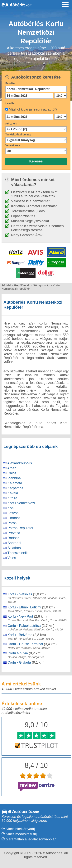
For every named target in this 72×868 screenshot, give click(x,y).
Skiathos (12, 548)
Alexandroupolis (18, 463)
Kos (8, 508)
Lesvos (11, 513)
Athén (10, 468)
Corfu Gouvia (16, 653)
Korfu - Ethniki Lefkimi (22, 607)
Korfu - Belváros (18, 635)
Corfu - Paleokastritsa (22, 626)
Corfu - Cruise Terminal (23, 644)
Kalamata (13, 483)
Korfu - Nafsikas (18, 594)
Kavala (11, 493)
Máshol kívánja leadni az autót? (33, 109)
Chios (10, 473)
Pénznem (11, 124)
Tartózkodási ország (18, 134)
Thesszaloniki (16, 553)
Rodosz (11, 538)
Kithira (10, 498)
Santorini (12, 543)
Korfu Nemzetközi (19, 503)
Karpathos (13, 488)
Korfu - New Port (18, 616)
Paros (10, 523)
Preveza (12, 533)
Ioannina (12, 478)
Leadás (10, 103)
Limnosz (12, 518)
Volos (10, 558)
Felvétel (10, 83)
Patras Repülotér (18, 528)
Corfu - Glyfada (17, 662)
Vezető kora (13, 145)
